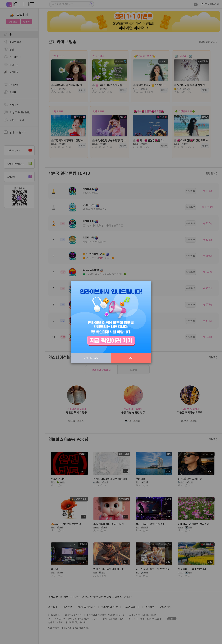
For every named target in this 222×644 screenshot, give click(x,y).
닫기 (131, 358)
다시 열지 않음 (91, 358)
